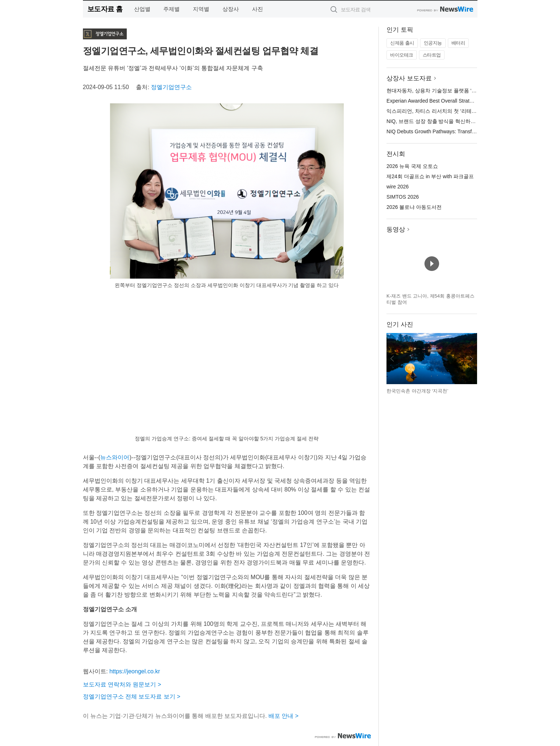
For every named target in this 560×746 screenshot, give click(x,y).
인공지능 (433, 43)
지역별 (201, 9)
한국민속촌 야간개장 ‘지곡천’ (417, 391)
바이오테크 (402, 55)
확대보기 (337, 272)
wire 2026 (398, 187)
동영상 (396, 229)
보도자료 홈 (105, 9)
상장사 (231, 9)
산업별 (142, 9)
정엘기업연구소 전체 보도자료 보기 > (132, 697)
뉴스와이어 (115, 457)
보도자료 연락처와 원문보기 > (122, 684)
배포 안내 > (283, 716)
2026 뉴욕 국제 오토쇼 (412, 166)
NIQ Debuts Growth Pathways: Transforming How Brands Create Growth (469, 131)
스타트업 (432, 55)
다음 (471, 359)
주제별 (172, 9)
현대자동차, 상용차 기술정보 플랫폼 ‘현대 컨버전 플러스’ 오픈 (457, 91)
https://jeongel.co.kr (135, 671)
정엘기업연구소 (171, 87)
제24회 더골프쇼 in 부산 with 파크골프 (430, 176)
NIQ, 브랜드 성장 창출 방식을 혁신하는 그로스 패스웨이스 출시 (459, 121)
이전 (392, 359)
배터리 (458, 43)
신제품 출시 (402, 43)
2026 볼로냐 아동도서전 (414, 207)
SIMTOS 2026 (403, 197)
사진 (258, 9)
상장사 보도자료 (409, 78)
